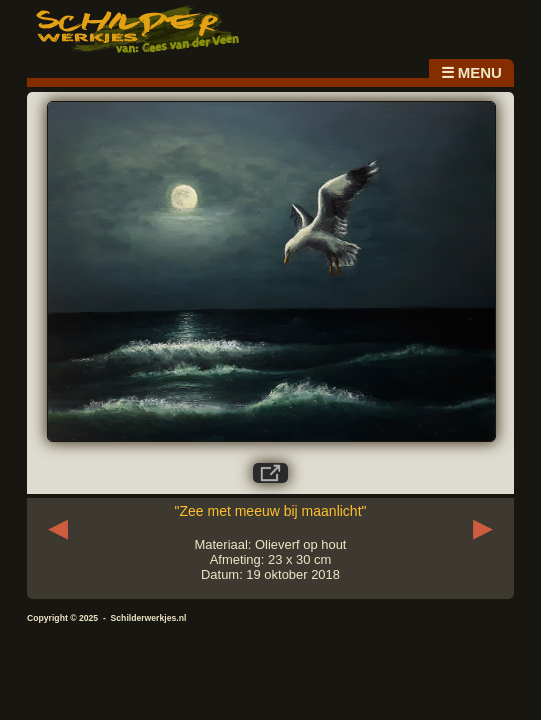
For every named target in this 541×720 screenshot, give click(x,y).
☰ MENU (471, 72)
